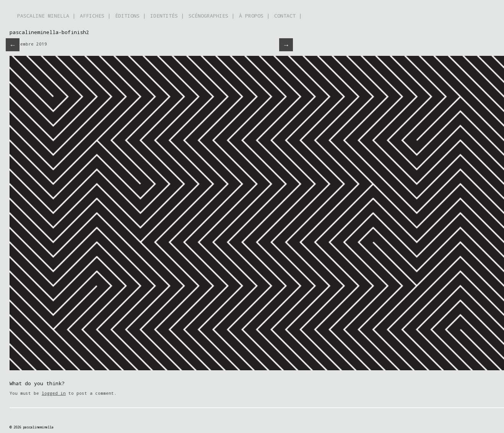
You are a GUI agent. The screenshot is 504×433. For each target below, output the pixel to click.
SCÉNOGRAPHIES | (211, 16)
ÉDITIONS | (130, 16)
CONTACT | (288, 16)
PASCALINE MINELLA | (46, 16)
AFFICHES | (95, 16)
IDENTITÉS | (167, 16)
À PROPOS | (254, 16)
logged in (54, 393)
